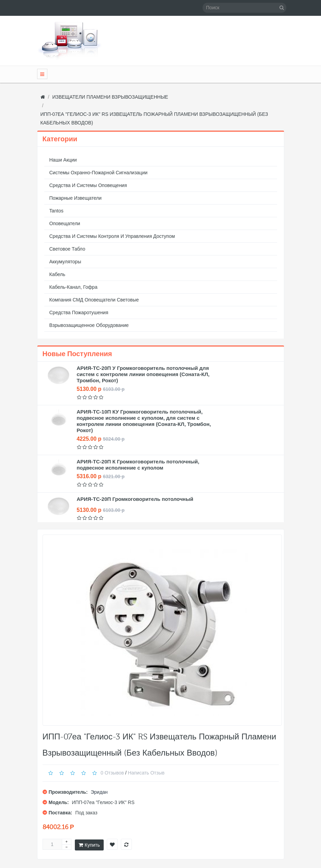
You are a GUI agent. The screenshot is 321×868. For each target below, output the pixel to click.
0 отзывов (112, 773)
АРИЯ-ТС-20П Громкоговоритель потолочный (135, 499)
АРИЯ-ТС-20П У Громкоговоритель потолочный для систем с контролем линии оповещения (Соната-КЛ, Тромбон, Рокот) (143, 374)
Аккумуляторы (65, 262)
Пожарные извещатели (76, 198)
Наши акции (63, 160)
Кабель (58, 274)
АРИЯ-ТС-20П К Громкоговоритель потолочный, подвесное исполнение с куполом (138, 465)
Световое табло (67, 249)
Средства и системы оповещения (88, 185)
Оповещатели (65, 223)
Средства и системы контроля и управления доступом (112, 236)
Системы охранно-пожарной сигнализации (99, 173)
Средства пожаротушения (79, 312)
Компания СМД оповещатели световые (94, 300)
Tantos (56, 211)
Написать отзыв (146, 773)
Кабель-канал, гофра (73, 287)
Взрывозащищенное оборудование (89, 325)
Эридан (99, 792)
